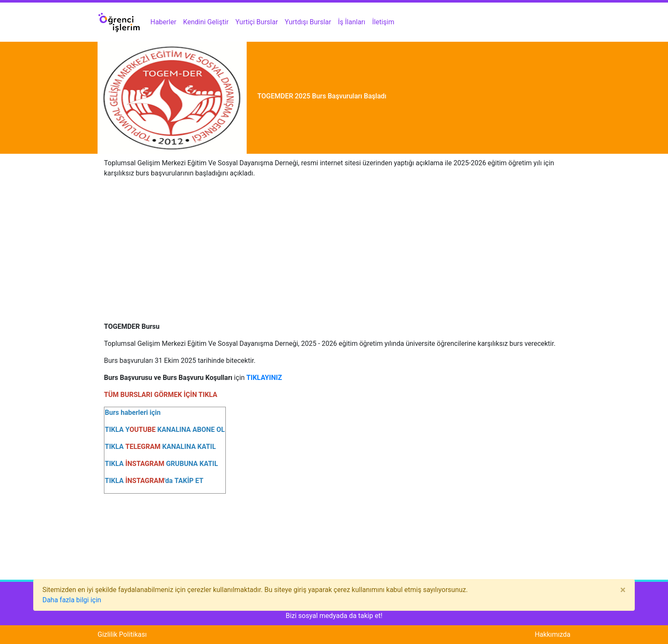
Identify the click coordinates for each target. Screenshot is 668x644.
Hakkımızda (553, 634)
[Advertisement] (334, 245)
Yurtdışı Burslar (308, 22)
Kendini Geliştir (206, 22)
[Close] (623, 590)
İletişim (383, 22)
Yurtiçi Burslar (257, 22)
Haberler (163, 22)
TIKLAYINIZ (264, 378)
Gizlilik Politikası (122, 634)
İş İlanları (351, 22)
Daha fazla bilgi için (72, 600)
